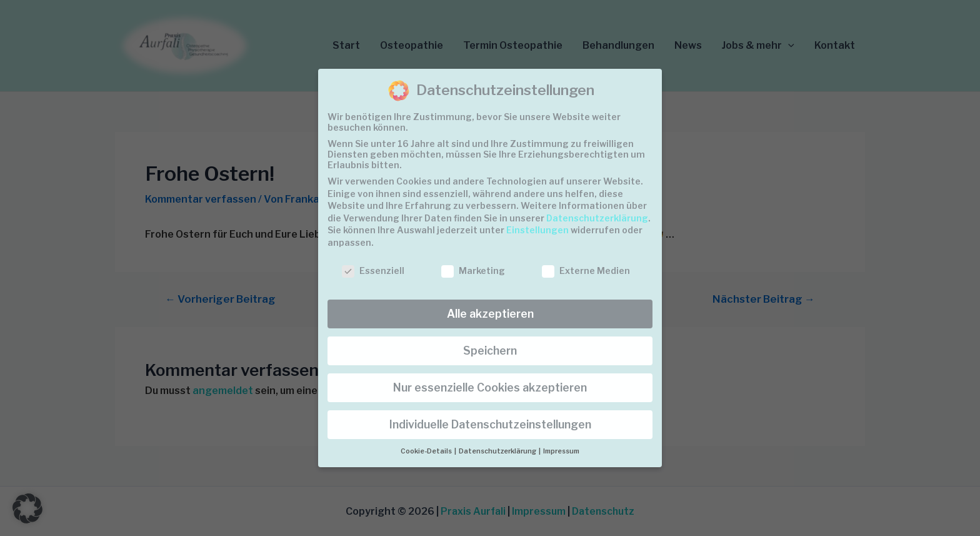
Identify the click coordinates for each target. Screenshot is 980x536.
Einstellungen (537, 230)
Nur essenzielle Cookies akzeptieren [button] (490, 387)
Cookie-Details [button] (427, 451)
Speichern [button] (490, 351)
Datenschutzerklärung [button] (498, 451)
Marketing (473, 271)
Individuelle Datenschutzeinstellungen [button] (490, 424)
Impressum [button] (561, 451)
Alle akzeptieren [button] (490, 314)
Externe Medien (586, 271)
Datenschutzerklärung (597, 218)
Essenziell (373, 271)
